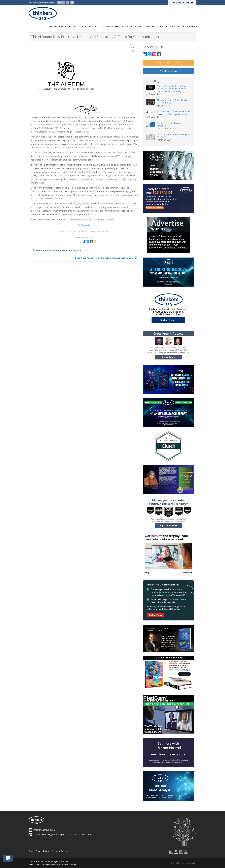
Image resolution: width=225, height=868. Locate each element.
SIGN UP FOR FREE (179, 3)
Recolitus (192, 863)
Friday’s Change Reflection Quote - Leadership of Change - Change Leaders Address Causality (173, 89)
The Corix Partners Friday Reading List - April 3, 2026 (173, 101)
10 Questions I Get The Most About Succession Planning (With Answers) (174, 113)
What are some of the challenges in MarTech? (173, 136)
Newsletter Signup (168, 71)
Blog (31, 851)
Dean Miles (86, 225)
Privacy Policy (42, 851)
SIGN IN (190, 3)
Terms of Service (60, 851)
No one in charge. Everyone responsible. (170, 124)
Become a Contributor (169, 62)
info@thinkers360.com (45, 3)
